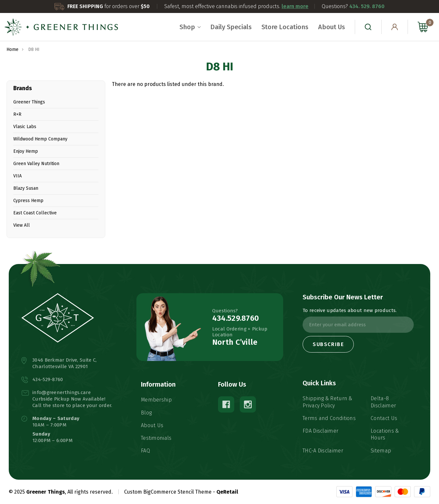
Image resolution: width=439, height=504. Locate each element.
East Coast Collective (35, 213)
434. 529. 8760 (367, 6)
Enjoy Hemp (26, 151)
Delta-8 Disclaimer (383, 402)
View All (22, 225)
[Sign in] (395, 27)
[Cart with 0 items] (421, 27)
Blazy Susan (26, 188)
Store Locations (285, 27)
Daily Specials (231, 27)
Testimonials (156, 438)
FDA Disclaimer (320, 431)
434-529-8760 (48, 379)
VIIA (17, 176)
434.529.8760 (236, 318)
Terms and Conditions (329, 418)
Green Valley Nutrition (36, 164)
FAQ (145, 451)
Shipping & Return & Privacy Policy (328, 402)
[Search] (368, 27)
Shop (190, 27)
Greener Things (29, 102)
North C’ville (235, 342)
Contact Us (384, 418)
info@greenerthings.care (62, 392)
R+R (17, 114)
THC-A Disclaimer (323, 451)
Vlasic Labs (25, 127)
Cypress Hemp (28, 201)
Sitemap (381, 451)
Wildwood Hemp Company (40, 139)
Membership (156, 400)
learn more (295, 6)
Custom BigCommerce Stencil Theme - (170, 492)
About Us (332, 27)
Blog (146, 413)
